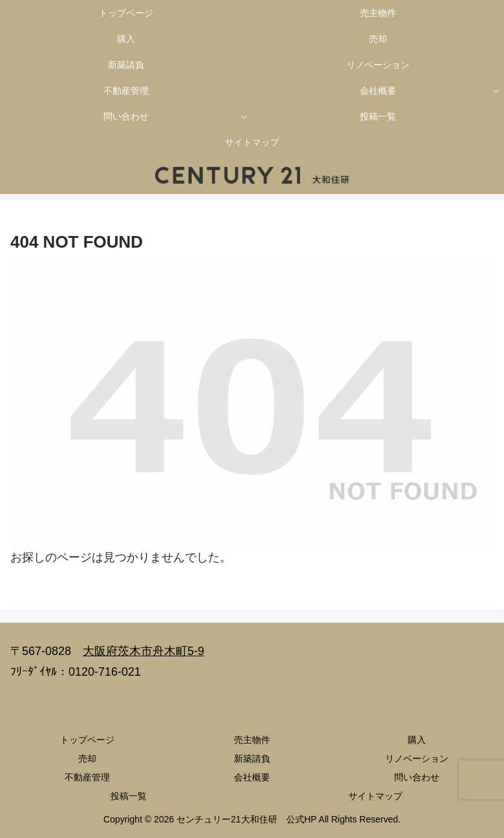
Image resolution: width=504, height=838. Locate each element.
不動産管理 (87, 777)
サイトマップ (375, 796)
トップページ (87, 740)
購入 (417, 740)
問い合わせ (417, 777)
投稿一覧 (129, 796)
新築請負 (252, 758)
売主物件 (252, 740)
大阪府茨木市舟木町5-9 (143, 651)
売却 (87, 758)
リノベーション (417, 758)
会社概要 (252, 777)
